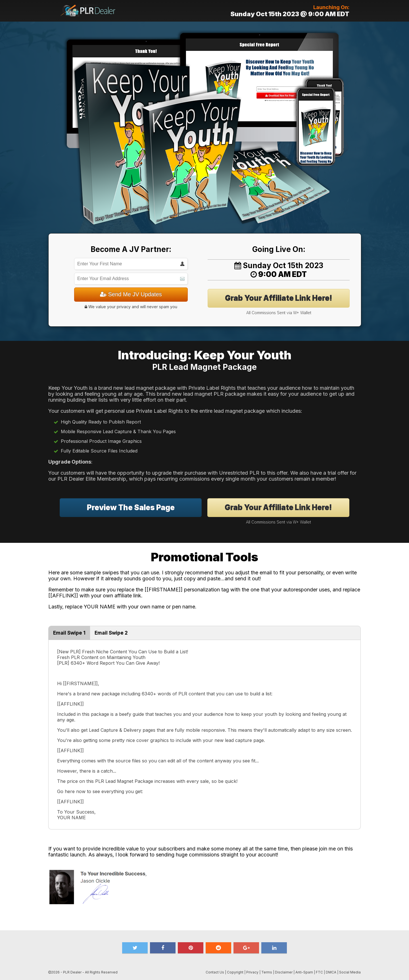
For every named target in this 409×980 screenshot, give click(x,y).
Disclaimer (284, 972)
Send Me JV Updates (131, 294)
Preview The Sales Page (131, 507)
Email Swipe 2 (111, 633)
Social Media (350, 972)
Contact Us (215, 972)
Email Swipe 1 (69, 633)
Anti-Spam (304, 972)
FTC (319, 972)
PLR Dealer (72, 972)
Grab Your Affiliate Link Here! (279, 298)
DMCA (331, 972)
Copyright (235, 972)
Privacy (252, 972)
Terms (267, 972)
